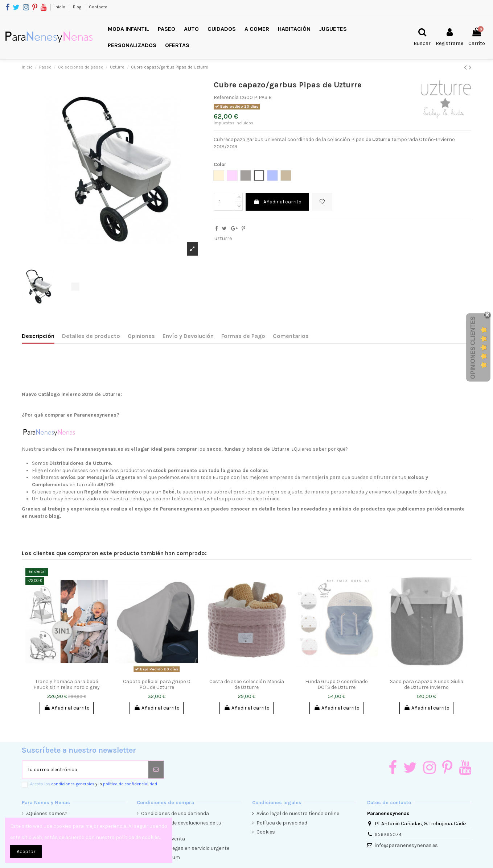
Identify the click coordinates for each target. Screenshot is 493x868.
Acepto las (94, 784)
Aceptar (26, 852)
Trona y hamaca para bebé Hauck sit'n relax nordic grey (67, 685)
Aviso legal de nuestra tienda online (298, 813)
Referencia (226, 97)
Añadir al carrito (277, 202)
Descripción (38, 336)
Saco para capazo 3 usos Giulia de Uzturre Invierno (427, 685)
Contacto (98, 7)
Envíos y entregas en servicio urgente (185, 848)
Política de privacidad (282, 823)
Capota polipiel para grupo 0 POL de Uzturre (157, 685)
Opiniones (141, 336)
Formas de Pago (243, 336)
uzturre (223, 238)
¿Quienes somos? (47, 813)
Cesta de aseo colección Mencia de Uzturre (247, 685)
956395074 (388, 834)
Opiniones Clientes (473, 348)
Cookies (266, 832)
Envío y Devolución (188, 336)
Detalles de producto (91, 336)
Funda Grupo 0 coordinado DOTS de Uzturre (336, 685)
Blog (78, 7)
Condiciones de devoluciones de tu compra (181, 826)
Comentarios (291, 336)
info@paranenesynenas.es (406, 845)
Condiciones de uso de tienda (175, 813)
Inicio (60, 7)
